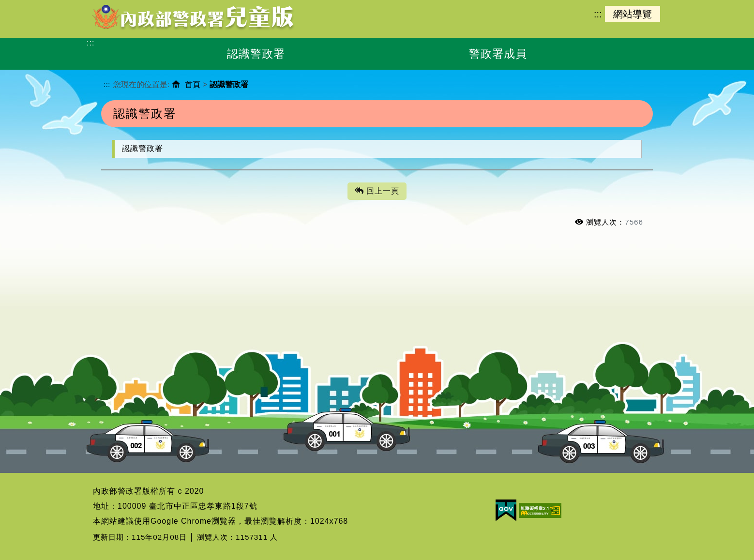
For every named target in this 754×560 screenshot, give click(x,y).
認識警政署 (143, 148)
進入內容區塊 (25, 5)
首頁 (193, 84)
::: (598, 14)
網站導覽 (633, 14)
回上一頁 (377, 191)
